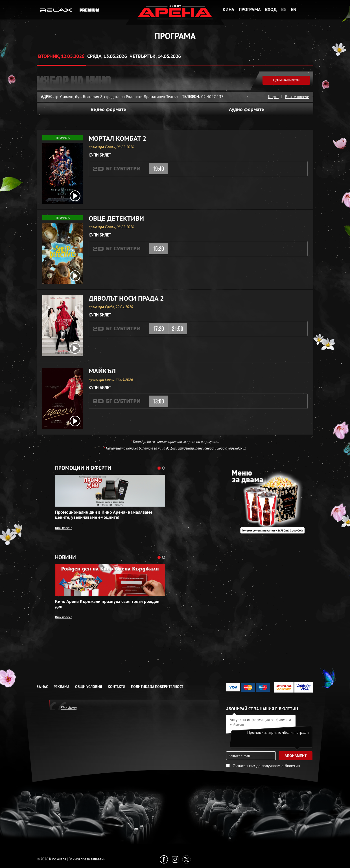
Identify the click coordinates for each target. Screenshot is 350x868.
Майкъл (102, 371)
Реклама (62, 687)
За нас (42, 687)
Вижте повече (297, 97)
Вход (271, 9)
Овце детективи (116, 218)
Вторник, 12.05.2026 (61, 56)
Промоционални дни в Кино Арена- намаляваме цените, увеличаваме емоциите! (104, 515)
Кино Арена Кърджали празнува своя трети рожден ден (107, 604)
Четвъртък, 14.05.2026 (155, 56)
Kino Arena (69, 708)
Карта (273, 97)
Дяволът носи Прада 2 (126, 298)
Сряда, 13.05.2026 (107, 56)
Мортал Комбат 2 (118, 138)
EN (294, 9)
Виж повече (64, 528)
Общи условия (89, 687)
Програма (250, 9)
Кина (228, 9)
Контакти (117, 687)
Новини (65, 557)
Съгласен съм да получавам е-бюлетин (266, 766)
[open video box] (75, 196)
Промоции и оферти (83, 468)
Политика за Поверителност (157, 687)
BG (284, 9)
